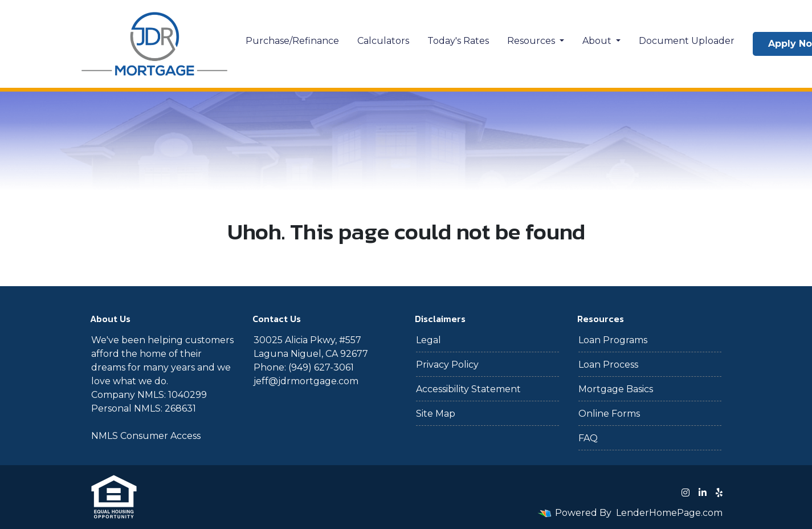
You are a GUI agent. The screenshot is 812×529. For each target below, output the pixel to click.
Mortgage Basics (616, 389)
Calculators (383, 41)
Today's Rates (458, 41)
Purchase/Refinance (292, 41)
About (598, 41)
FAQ (588, 438)
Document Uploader (687, 41)
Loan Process (608, 365)
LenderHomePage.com (669, 513)
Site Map (436, 414)
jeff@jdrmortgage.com (306, 381)
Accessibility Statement (468, 389)
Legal (429, 340)
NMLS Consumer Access (146, 436)
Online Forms (609, 414)
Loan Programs (613, 340)
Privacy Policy (447, 365)
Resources (532, 41)
